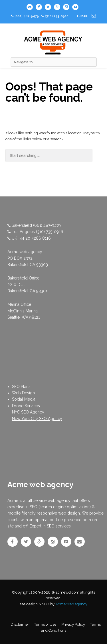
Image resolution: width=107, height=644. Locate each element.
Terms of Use (45, 624)
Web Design (23, 393)
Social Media (24, 399)
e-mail (86, 16)
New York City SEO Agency (37, 419)
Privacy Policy (73, 624)
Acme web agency (71, 604)
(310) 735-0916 (50, 232)
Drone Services (26, 406)
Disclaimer (20, 624)
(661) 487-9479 (27, 16)
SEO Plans (21, 387)
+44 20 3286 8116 (35, 238)
